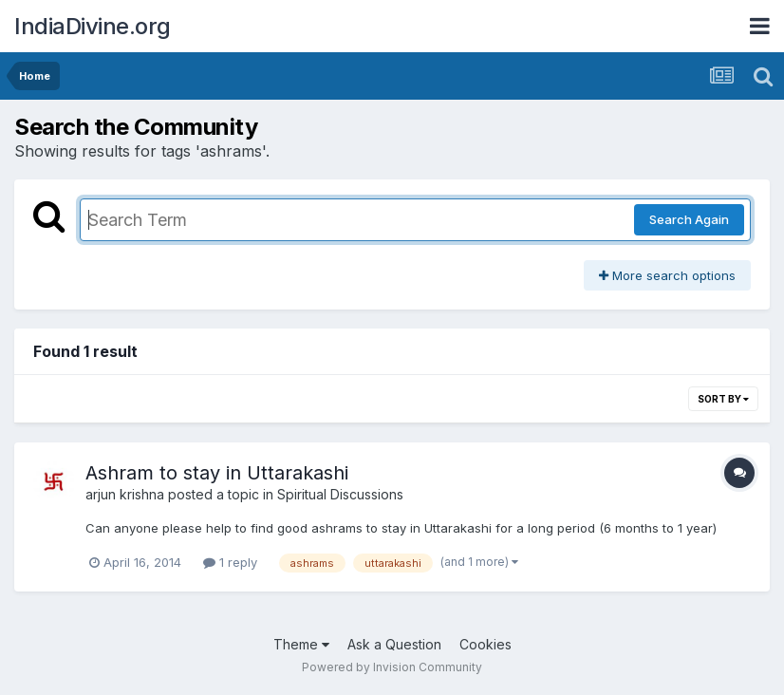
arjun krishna (125, 494)
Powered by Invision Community (392, 667)
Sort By (723, 399)
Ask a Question (394, 644)
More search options (667, 275)
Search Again (689, 219)
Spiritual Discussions (340, 494)
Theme (301, 644)
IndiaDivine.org (93, 26)
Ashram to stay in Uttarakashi (217, 473)
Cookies (485, 644)
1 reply (230, 562)
